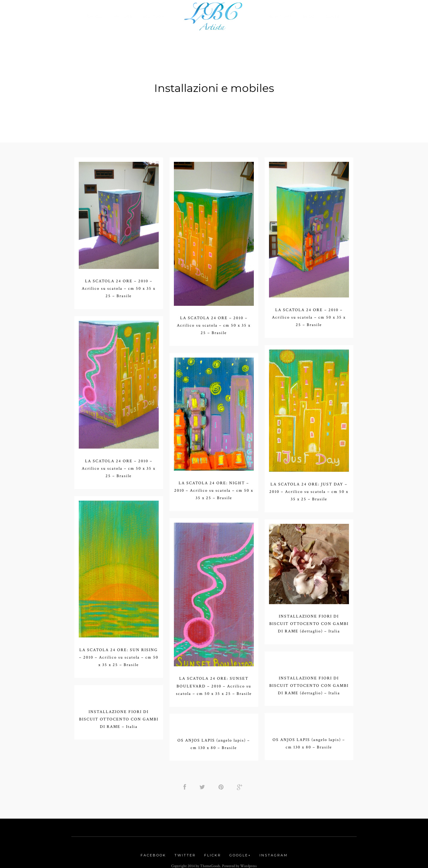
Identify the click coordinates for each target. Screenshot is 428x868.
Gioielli (96, 17)
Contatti (335, 17)
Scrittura (281, 17)
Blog (309, 17)
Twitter (185, 852)
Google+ (240, 852)
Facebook (153, 852)
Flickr (213, 852)
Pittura (124, 17)
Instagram (274, 852)
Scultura (154, 17)
